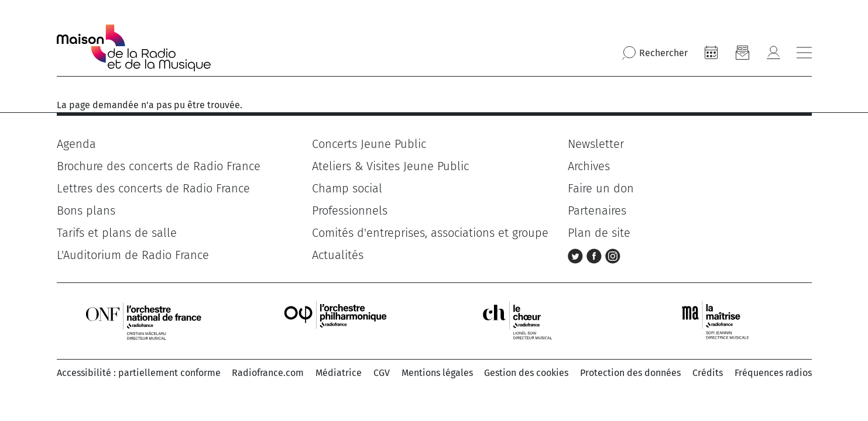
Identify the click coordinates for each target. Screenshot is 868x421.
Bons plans (86, 210)
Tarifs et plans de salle (117, 233)
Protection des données (630, 373)
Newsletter (596, 144)
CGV (382, 373)
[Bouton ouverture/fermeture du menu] (804, 53)
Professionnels (350, 210)
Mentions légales (437, 373)
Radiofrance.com (268, 373)
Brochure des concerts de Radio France (159, 166)
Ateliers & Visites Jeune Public (390, 166)
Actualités (338, 255)
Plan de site (599, 233)
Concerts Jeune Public (369, 144)
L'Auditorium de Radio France (133, 255)
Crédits (708, 373)
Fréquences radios (773, 373)
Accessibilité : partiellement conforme (139, 373)
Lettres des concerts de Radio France (153, 188)
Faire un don (601, 188)
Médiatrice (339, 373)
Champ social (347, 188)
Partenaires (597, 210)
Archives (589, 166)
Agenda (76, 144)
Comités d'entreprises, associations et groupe (430, 233)
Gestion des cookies (526, 373)
